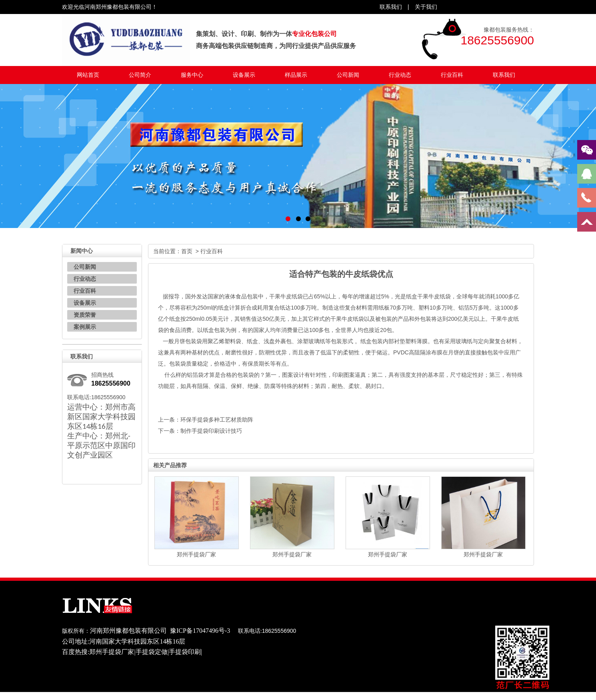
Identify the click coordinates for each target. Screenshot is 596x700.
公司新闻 (348, 75)
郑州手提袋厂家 (196, 554)
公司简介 (140, 75)
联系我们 (504, 75)
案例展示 (85, 327)
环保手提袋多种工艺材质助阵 (217, 420)
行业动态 (400, 75)
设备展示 (244, 75)
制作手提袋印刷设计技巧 (211, 431)
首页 (187, 251)
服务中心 (192, 75)
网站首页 (88, 75)
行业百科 (452, 75)
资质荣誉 (85, 315)
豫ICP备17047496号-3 (200, 631)
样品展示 (296, 75)
